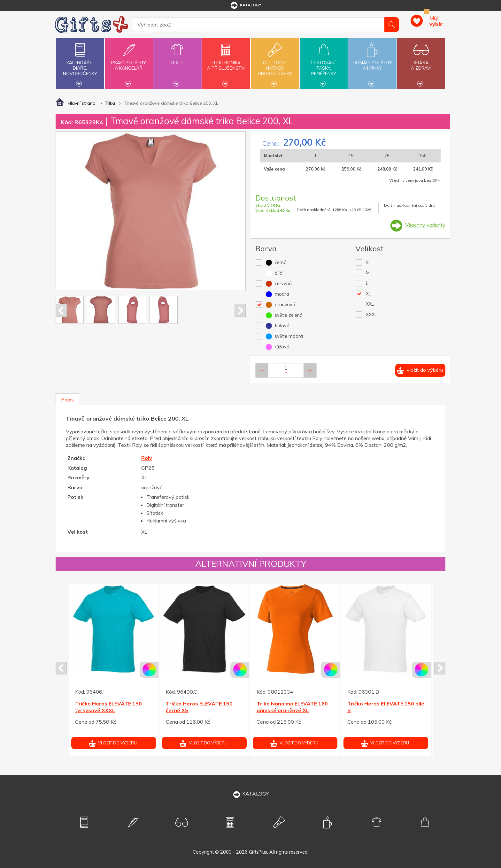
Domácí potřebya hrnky (372, 62)
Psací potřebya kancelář (129, 62)
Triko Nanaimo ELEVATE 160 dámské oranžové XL (292, 707)
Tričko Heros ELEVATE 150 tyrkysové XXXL (108, 707)
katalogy (246, 5)
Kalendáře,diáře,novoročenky (80, 63)
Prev (61, 310)
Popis (67, 400)
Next (240, 310)
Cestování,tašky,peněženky (324, 63)
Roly (147, 458)
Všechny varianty (425, 225)
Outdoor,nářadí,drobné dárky (275, 63)
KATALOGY (250, 794)
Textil (177, 59)
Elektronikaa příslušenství (226, 62)
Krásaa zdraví (421, 62)
